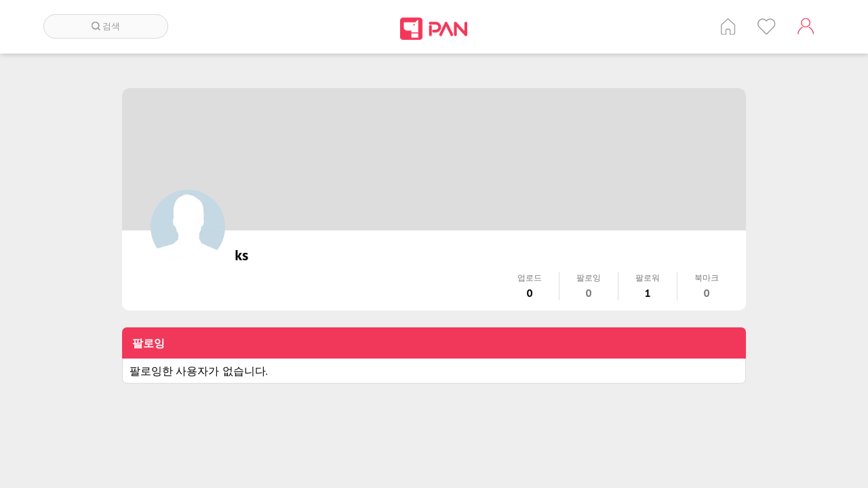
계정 (806, 26)
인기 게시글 (767, 26)
